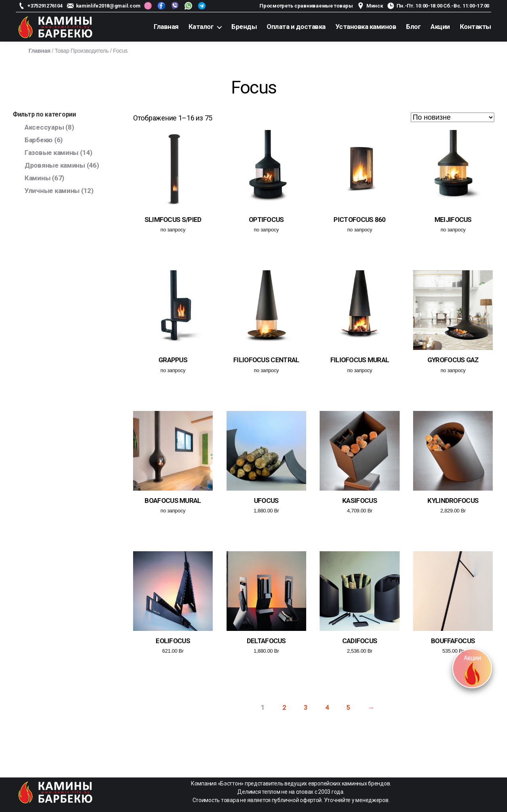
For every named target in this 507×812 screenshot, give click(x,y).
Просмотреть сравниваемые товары (306, 6)
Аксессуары (44, 127)
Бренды (244, 27)
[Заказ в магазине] (453, 117)
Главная (166, 27)
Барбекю (39, 140)
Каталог (201, 27)
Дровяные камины (55, 165)
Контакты (476, 27)
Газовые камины (51, 153)
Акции (440, 27)
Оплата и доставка (296, 27)
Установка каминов (366, 27)
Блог (413, 27)
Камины (37, 178)
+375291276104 (45, 6)
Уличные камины (52, 191)
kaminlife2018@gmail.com (108, 6)
